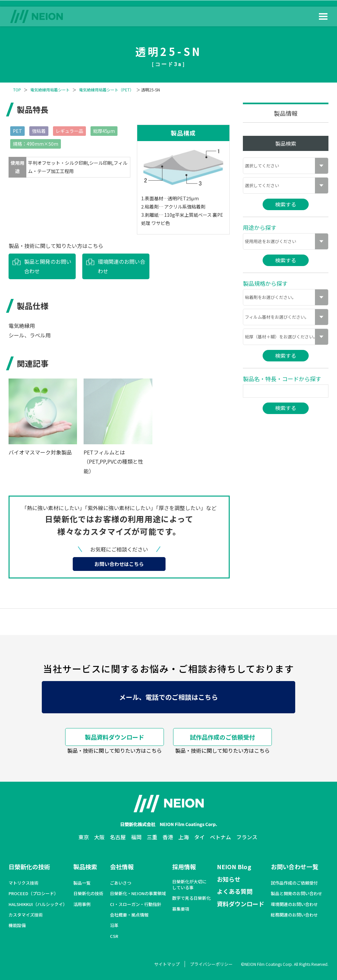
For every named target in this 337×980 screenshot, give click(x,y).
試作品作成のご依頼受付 (222, 737)
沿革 (114, 925)
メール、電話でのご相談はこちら (168, 697)
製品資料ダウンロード (115, 737)
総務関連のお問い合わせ (294, 915)
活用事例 (82, 904)
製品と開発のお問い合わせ (48, 266)
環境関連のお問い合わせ (121, 266)
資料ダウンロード (241, 904)
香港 (168, 837)
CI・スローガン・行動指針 (136, 904)
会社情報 (122, 867)
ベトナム (220, 837)
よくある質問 (235, 891)
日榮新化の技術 (29, 867)
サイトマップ (167, 964)
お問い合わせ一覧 (295, 867)
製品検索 (85, 867)
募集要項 (181, 909)
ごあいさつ (121, 883)
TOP (17, 90)
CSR (114, 936)
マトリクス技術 (24, 883)
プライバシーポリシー (211, 964)
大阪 (99, 837)
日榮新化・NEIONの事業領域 (138, 894)
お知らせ (229, 879)
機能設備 (17, 925)
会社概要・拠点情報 (129, 915)
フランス (247, 837)
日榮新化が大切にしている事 (189, 885)
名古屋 (118, 837)
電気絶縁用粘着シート (50, 90)
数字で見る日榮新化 (191, 898)
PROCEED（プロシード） (33, 894)
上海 (184, 837)
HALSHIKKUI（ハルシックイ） (38, 904)
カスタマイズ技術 (26, 915)
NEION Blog (234, 867)
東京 (84, 837)
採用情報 (184, 867)
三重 (152, 837)
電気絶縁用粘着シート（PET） (106, 90)
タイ (199, 837)
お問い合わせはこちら (119, 564)
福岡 (136, 837)
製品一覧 (82, 883)
